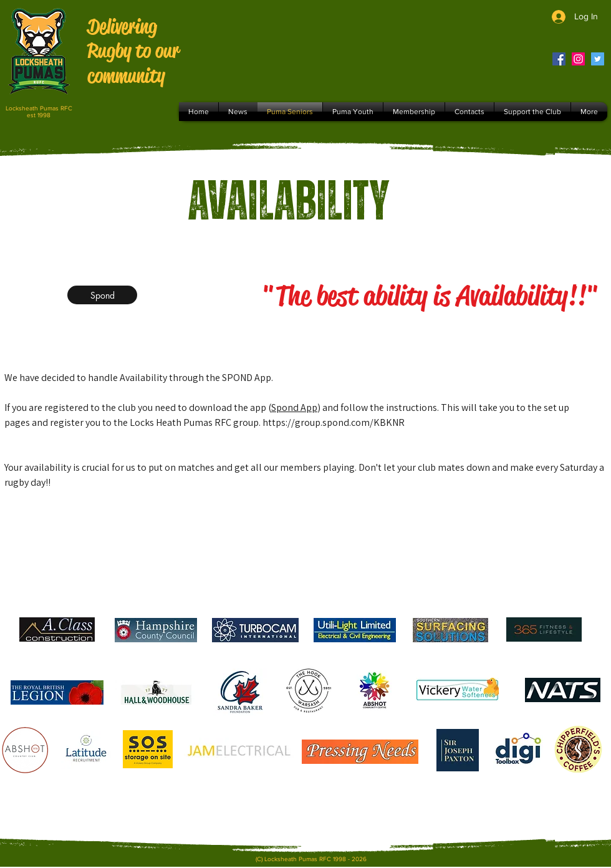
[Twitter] (598, 59)
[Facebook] (559, 59)
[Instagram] (578, 59)
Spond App (294, 407)
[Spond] (102, 295)
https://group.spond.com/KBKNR (334, 422)
